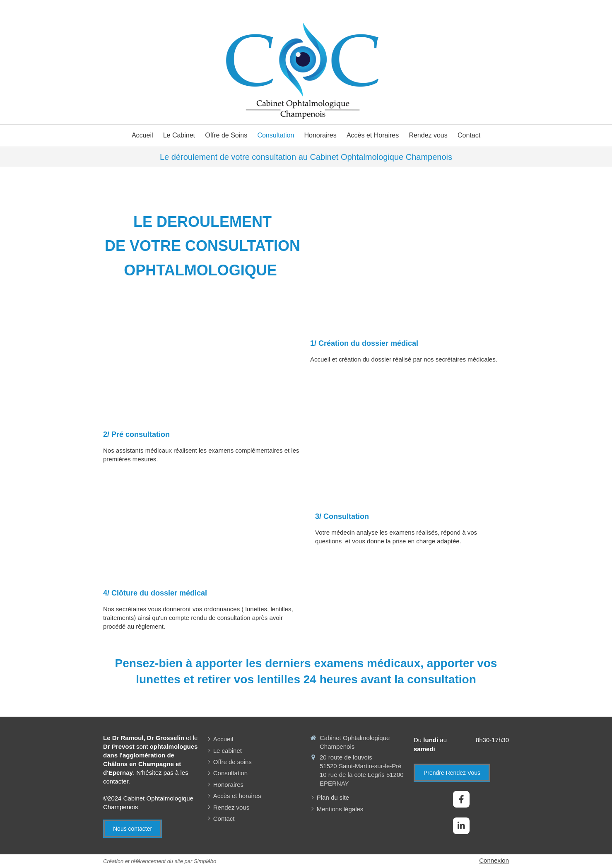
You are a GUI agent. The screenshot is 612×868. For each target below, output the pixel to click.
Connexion (494, 860)
